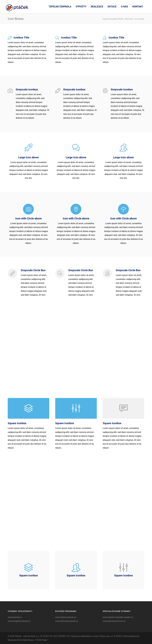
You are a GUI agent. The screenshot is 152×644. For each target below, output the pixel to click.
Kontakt (138, 7)
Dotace (112, 7)
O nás (124, 7)
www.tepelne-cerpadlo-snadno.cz (118, 617)
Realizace (97, 7)
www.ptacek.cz (15, 617)
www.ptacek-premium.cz (114, 621)
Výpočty (81, 7)
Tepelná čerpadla (60, 7)
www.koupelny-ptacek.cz (19, 621)
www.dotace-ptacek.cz (66, 617)
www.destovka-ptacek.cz (67, 621)
